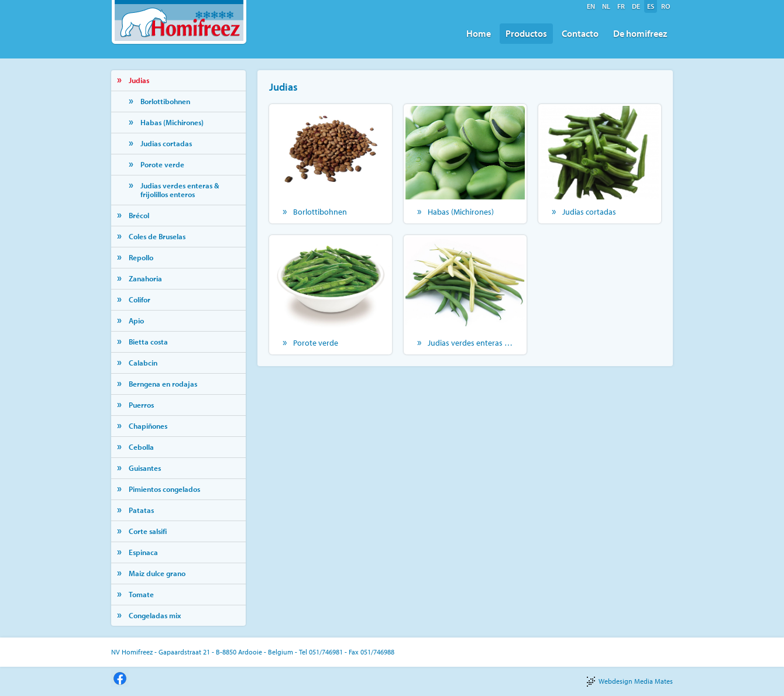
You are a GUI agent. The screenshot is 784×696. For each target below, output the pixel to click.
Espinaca (143, 552)
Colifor (140, 299)
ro (666, 6)
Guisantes (145, 468)
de (636, 6)
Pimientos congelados (164, 489)
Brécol (139, 215)
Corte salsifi (148, 531)
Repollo (141, 257)
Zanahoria (145, 278)
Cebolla (141, 447)
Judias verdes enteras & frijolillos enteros (180, 190)
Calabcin (143, 363)
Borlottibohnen (165, 101)
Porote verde (162, 164)
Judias (139, 80)
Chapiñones (148, 426)
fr (621, 6)
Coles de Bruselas (157, 236)
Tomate (141, 594)
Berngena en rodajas (163, 384)
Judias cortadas (166, 143)
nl (606, 6)
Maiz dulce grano (157, 573)
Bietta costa (148, 342)
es (651, 6)
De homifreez (640, 33)
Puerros (141, 405)
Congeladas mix (155, 615)
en (591, 6)
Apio (136, 321)
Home (479, 33)
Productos (526, 33)
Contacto (580, 33)
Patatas (141, 510)
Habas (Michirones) (172, 122)
